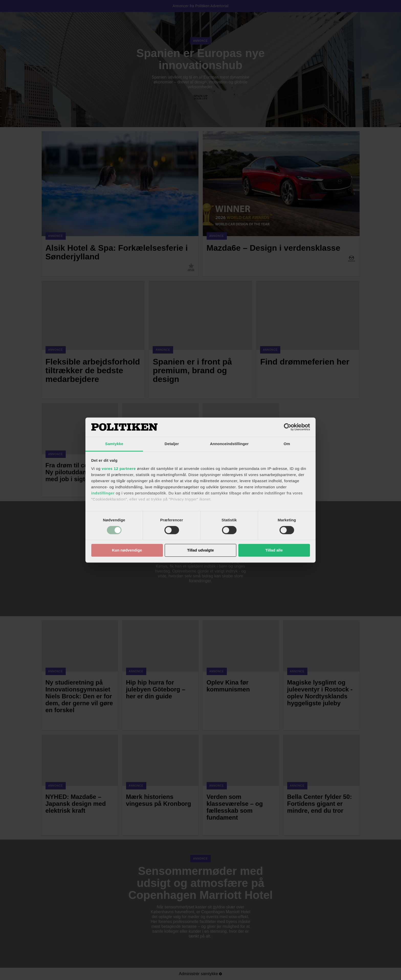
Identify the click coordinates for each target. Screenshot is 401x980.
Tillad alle (274, 550)
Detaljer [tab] (172, 444)
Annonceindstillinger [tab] (229, 444)
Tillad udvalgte (201, 550)
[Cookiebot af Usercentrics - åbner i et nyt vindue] (288, 427)
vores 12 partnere (119, 469)
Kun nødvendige (127, 550)
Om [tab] (287, 444)
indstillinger (103, 493)
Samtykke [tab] (114, 444)
